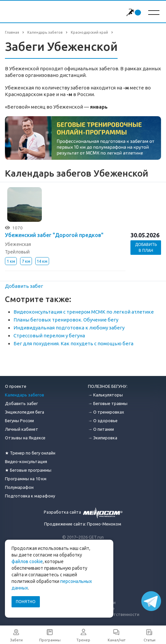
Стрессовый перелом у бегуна (49, 336)
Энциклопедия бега (25, 412)
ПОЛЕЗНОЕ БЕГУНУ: (108, 386)
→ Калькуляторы (105, 395)
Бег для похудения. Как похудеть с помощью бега (73, 343)
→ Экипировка (103, 438)
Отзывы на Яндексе (25, 438)
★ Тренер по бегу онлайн (30, 453)
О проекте (16, 386)
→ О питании (101, 429)
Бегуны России (19, 421)
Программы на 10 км (26, 479)
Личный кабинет (22, 429)
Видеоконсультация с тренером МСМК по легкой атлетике (84, 312)
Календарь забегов (25, 395)
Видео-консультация (26, 461)
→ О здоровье (103, 421)
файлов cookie (27, 561)
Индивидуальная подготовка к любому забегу (69, 328)
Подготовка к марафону (30, 496)
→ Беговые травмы (108, 403)
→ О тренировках (106, 412)
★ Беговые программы (28, 470)
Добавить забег (24, 286)
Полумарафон (19, 487)
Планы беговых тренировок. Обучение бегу (66, 320)
